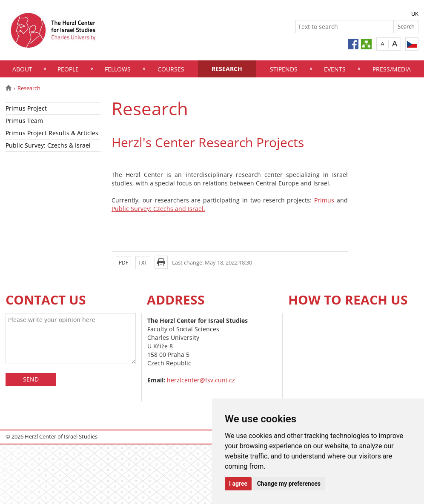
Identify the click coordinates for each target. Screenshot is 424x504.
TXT (143, 263)
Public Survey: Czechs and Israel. (158, 209)
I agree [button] (238, 484)
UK (415, 14)
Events (335, 69)
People (68, 69)
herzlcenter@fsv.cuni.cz (201, 380)
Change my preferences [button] (289, 484)
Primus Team (24, 121)
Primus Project (26, 108)
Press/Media (392, 69)
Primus (324, 200)
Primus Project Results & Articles (52, 133)
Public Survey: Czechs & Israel (48, 145)
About (22, 69)
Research (227, 69)
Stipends (284, 69)
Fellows (118, 69)
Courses (171, 69)
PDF (123, 263)
